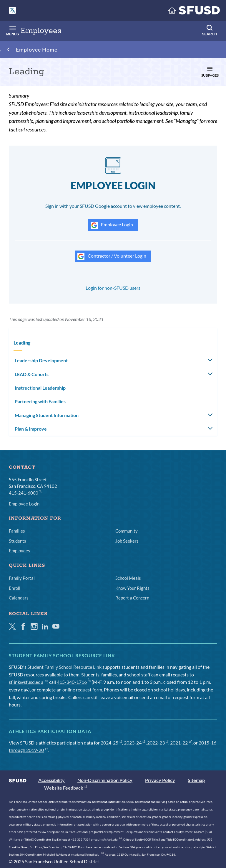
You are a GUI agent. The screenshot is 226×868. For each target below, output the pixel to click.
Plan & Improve (31, 429)
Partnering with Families (40, 401)
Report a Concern (132, 598)
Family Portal (22, 578)
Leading (22, 343)
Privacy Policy (160, 780)
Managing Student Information (47, 415)
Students (18, 541)
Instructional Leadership (40, 388)
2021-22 (181, 743)
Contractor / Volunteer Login (112, 256)
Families (17, 531)
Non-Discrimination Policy (105, 780)
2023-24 (135, 743)
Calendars (19, 598)
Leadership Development (41, 360)
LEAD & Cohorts (32, 374)
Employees (19, 551)
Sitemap (196, 780)
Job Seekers (127, 541)
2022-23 (158, 743)
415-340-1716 (74, 682)
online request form (82, 690)
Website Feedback (66, 788)
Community (127, 531)
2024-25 (111, 743)
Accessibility (51, 780)
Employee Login (112, 225)
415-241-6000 (25, 493)
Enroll (15, 588)
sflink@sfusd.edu (28, 682)
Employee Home (37, 50)
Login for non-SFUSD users (113, 288)
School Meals (128, 578)
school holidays (169, 690)
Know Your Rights (132, 588)
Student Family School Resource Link (64, 667)
